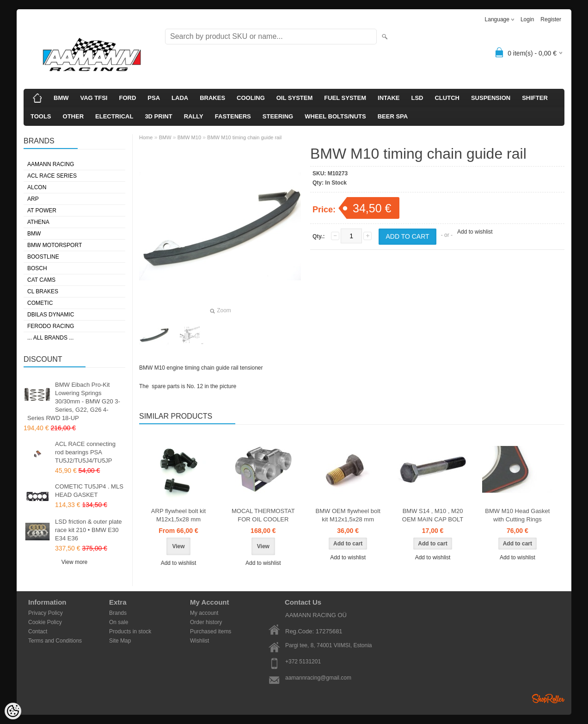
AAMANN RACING (51, 164)
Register (551, 19)
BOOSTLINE (43, 257)
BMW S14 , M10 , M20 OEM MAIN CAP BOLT (433, 515)
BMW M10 (189, 137)
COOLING (251, 98)
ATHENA (38, 222)
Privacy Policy (46, 613)
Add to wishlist (475, 232)
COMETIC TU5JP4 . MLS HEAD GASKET (89, 491)
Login (527, 19)
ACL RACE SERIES (52, 176)
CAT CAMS (41, 280)
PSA (154, 98)
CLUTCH (447, 98)
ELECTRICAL (114, 116)
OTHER (73, 116)
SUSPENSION (491, 98)
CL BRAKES (43, 291)
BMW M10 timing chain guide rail (244, 137)
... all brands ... (50, 338)
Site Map (120, 641)
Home (146, 137)
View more (74, 562)
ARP (33, 199)
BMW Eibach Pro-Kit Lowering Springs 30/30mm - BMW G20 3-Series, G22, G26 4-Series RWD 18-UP (74, 401)
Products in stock (130, 631)
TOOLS (41, 116)
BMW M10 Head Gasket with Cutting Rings (517, 515)
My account (204, 613)
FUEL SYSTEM (345, 98)
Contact (38, 631)
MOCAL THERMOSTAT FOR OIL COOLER (263, 515)
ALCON (37, 187)
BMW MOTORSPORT (55, 245)
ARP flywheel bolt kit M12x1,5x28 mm (178, 515)
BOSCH (37, 268)
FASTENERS (233, 116)
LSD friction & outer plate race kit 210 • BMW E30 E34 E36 (89, 530)
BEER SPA (393, 116)
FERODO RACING (51, 326)
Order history (206, 622)
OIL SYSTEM (295, 98)
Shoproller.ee (548, 699)
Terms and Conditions (55, 641)
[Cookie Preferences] (13, 711)
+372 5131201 (303, 662)
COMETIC (40, 303)
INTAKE (389, 98)
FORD (127, 98)
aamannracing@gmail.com (318, 678)
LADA (180, 98)
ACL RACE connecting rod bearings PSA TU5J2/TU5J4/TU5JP (85, 452)
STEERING (278, 116)
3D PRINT (158, 116)
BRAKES (212, 98)
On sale (119, 622)
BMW (61, 98)
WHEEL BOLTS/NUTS (335, 116)
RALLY (194, 116)
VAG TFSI (94, 98)
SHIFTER (535, 98)
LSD (417, 98)
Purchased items (211, 631)
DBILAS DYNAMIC (51, 315)
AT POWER (42, 210)
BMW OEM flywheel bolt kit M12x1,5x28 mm (348, 515)
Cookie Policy (45, 622)
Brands (118, 613)
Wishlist (199, 641)
